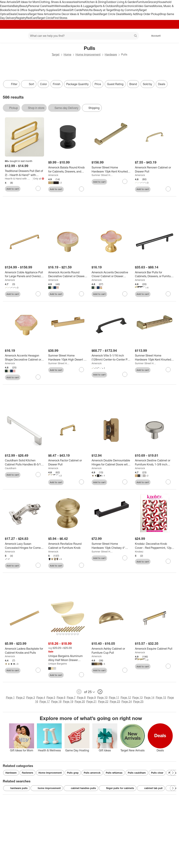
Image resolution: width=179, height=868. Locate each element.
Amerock (53, 175)
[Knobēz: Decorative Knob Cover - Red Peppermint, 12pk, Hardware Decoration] (155, 546)
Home (81, 2)
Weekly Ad (130, 14)
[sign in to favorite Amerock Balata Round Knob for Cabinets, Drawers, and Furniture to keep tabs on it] (81, 189)
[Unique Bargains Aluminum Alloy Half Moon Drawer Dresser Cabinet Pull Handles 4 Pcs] (68, 658)
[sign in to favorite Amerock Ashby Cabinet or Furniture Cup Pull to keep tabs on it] (125, 670)
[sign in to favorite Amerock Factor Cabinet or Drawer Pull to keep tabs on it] (81, 482)
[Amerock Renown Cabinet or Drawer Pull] (155, 170)
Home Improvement (88, 54)
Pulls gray (73, 773)
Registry (21, 18)
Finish (57, 84)
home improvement (47, 788)
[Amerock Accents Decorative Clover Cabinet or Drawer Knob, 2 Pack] (111, 274)
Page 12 (126, 697)
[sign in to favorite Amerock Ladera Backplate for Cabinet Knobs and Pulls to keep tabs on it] (38, 670)
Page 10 (102, 697)
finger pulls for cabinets (118, 788)
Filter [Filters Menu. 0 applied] (11, 84)
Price (98, 84)
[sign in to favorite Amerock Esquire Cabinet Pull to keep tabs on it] (168, 666)
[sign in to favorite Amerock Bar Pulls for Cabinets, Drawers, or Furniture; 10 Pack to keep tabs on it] (168, 294)
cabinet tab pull (151, 788)
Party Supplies (48, 10)
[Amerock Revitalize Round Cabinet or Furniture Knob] (68, 546)
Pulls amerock (92, 773)
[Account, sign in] (154, 36)
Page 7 (71, 697)
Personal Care (37, 6)
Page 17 (45, 701)
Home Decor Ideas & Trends (70, 14)
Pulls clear (157, 773)
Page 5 (51, 697)
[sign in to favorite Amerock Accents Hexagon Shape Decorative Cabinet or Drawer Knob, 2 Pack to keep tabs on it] (38, 377)
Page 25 (138, 701)
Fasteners (28, 773)
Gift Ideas (63, 10)
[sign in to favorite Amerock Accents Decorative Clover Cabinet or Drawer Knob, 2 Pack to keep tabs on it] (125, 294)
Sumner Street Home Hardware (102, 175)
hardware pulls (17, 788)
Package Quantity (77, 84)
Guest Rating (115, 84)
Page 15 (161, 697)
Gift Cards (75, 10)
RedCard (32, 18)
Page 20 (80, 701)
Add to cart (13, 189)
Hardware (111, 54)
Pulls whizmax (114, 773)
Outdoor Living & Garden (121, 2)
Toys (119, 6)
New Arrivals (8, 2)
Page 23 (115, 701)
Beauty (24, 6)
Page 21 (92, 701)
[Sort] (29, 84)
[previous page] (79, 692)
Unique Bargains (58, 664)
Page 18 (56, 701)
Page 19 (68, 701)
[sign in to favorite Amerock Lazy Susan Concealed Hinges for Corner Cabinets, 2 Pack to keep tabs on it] (38, 565)
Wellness (60, 6)
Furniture (142, 2)
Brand (133, 84)
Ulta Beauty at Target (101, 10)
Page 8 (81, 697)
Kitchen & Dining (95, 2)
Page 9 (91, 697)
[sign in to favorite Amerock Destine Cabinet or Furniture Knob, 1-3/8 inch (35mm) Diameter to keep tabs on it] (168, 482)
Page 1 (10, 697)
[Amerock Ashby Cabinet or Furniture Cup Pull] (111, 651)
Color (43, 84)
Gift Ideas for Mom (27, 2)
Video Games (145, 6)
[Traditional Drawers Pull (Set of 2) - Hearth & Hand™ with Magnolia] (24, 173)
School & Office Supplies (23, 10)
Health (50, 6)
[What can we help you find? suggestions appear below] (83, 36)
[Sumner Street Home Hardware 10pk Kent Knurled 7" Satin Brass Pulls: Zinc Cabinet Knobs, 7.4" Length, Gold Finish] (111, 170)
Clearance (23, 14)
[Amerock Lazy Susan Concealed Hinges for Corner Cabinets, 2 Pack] (24, 546)
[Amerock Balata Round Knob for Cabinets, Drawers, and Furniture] (68, 170)
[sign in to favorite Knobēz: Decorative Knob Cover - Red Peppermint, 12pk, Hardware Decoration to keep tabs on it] (168, 561)
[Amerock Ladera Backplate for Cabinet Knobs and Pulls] (24, 651)
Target (56, 54)
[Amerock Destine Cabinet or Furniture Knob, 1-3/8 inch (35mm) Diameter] (155, 462)
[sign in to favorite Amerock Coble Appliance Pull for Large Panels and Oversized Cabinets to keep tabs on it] (38, 294)
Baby (16, 6)
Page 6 (61, 697)
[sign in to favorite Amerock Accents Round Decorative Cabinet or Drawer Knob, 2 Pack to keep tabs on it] (81, 294)
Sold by (147, 84)
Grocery (153, 2)
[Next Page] (173, 773)
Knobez (139, 551)
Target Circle (45, 18)
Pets (85, 10)
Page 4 (41, 697)
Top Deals (94, 14)
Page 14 (149, 697)
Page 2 (20, 697)
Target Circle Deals (111, 14)
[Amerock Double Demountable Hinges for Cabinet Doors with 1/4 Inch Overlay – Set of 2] (111, 462)
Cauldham (11, 468)
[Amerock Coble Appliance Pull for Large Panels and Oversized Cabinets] (24, 274)
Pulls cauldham (137, 773)
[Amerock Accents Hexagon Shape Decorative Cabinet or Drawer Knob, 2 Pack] (24, 358)
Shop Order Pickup (148, 14)
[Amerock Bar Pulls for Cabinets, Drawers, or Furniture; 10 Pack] (155, 274)
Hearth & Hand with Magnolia (19, 179)
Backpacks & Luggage (80, 6)
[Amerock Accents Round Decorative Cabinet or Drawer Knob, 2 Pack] (68, 274)
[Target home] (8, 36)
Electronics (129, 6)
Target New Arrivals (41, 14)
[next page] (100, 692)
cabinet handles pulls (81, 788)
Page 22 (103, 701)
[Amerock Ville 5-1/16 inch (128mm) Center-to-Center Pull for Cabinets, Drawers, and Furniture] (111, 358)
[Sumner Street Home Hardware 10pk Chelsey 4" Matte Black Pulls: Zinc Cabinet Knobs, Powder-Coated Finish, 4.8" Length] (111, 546)
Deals (13, 14)
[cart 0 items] (172, 36)
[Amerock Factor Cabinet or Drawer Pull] (68, 462)
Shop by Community (126, 10)
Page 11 (114, 697)
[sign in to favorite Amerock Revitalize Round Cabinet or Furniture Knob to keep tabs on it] (81, 565)
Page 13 (137, 697)
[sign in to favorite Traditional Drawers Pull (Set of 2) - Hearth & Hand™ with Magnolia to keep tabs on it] (38, 188)
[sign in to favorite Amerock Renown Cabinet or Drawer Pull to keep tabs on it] (168, 189)
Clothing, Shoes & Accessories (58, 2)
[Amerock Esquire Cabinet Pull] (155, 649)
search (136, 36)
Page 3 (31, 697)
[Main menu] (20, 36)
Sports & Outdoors (105, 6)
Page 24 (127, 701)
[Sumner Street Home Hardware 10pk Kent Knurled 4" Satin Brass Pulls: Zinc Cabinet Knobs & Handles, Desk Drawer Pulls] (155, 358)
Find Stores (60, 18)
